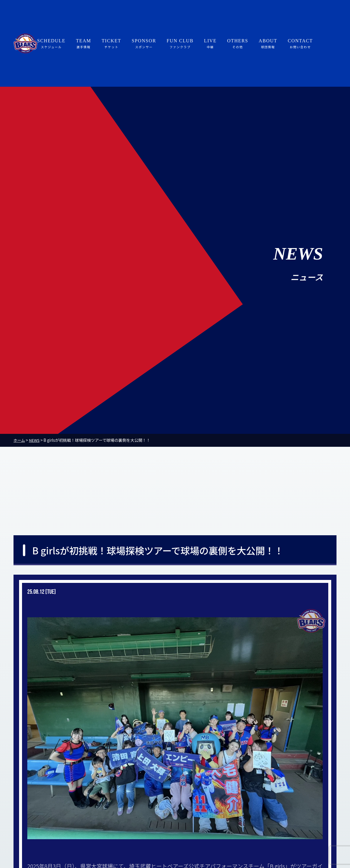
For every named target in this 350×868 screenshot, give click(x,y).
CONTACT (300, 44)
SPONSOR (144, 44)
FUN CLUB (180, 44)
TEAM (84, 44)
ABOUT (268, 44)
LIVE (210, 44)
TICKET (111, 44)
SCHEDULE (51, 44)
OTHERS (238, 44)
